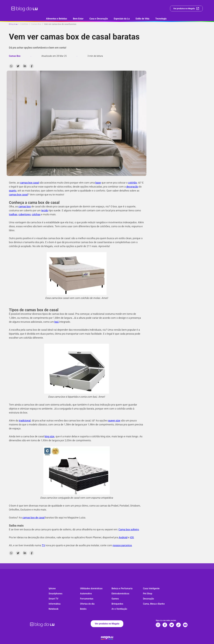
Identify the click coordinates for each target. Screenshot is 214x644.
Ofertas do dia (87, 604)
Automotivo (86, 594)
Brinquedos (117, 604)
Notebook (53, 609)
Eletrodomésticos (120, 594)
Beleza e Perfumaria (122, 588)
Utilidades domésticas (91, 588)
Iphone (52, 588)
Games (115, 599)
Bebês (83, 609)
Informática (55, 604)
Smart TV (53, 599)
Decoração (148, 599)
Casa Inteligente (151, 588)
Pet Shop (148, 594)
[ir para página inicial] (25, 9)
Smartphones (55, 594)
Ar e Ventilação (119, 609)
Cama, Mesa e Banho (154, 604)
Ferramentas (87, 599)
